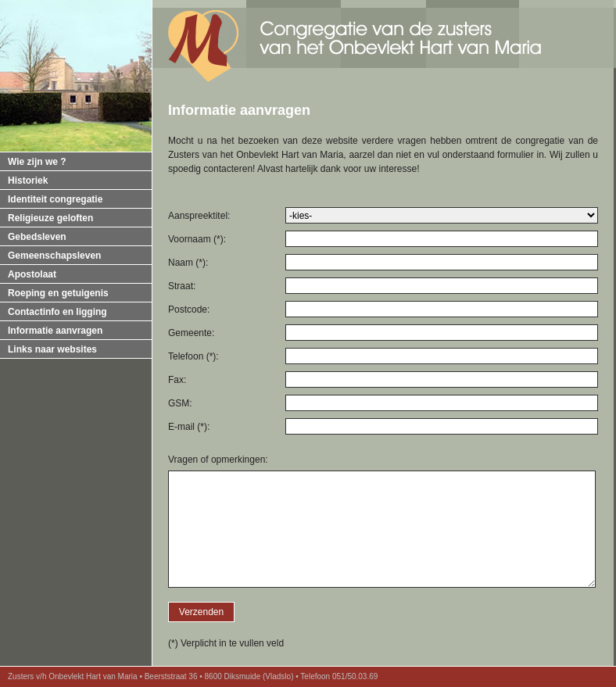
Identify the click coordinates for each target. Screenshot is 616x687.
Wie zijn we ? (37, 162)
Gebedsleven (37, 237)
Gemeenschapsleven (54, 256)
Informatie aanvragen (55, 331)
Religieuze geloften (50, 218)
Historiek (28, 181)
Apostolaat (32, 274)
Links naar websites (52, 349)
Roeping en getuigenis (58, 293)
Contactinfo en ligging (57, 312)
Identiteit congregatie (55, 199)
